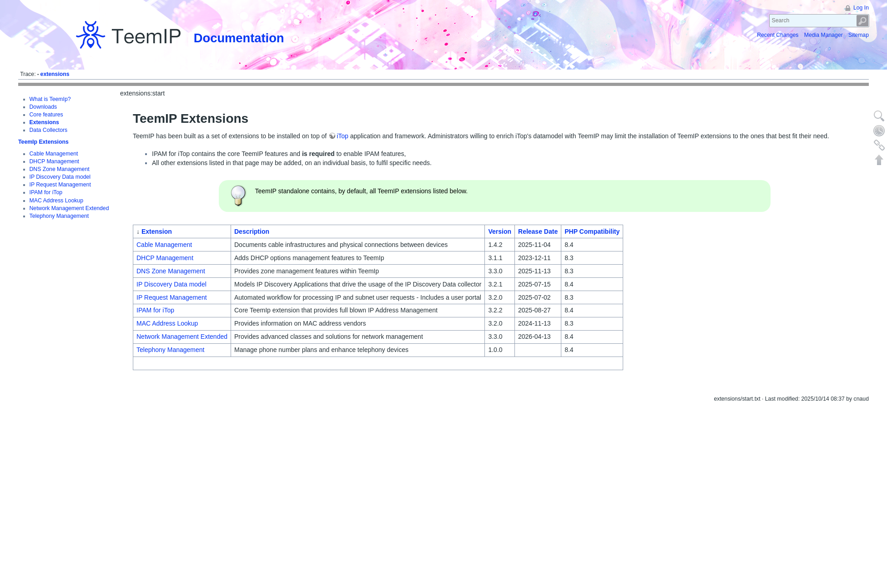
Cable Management (54, 154)
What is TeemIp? (50, 99)
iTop (343, 136)
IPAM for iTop (46, 192)
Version (500, 231)
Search (863, 21)
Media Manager (824, 35)
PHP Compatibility (592, 231)
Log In (861, 8)
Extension (157, 231)
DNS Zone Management (60, 169)
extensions (55, 74)
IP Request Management (60, 185)
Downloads (43, 107)
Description (252, 231)
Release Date (538, 231)
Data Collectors (49, 130)
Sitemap (859, 35)
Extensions (44, 122)
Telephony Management (59, 216)
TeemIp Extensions (43, 142)
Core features (46, 115)
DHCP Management (54, 161)
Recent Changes (778, 35)
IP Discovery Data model (60, 177)
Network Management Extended (69, 208)
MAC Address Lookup (56, 201)
